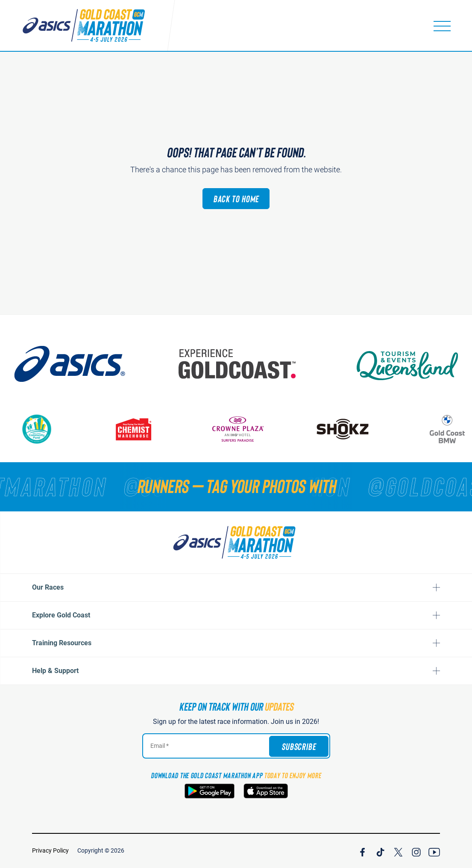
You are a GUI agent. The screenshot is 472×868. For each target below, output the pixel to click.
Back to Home (236, 198)
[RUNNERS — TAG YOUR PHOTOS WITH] (236, 486)
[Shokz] (346, 429)
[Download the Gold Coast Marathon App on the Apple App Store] (266, 791)
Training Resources (62, 643)
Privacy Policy (50, 850)
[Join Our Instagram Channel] (416, 851)
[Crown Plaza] (242, 429)
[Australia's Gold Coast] (245, 364)
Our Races (48, 587)
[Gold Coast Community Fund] (41, 429)
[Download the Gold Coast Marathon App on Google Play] (210, 791)
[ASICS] (76, 364)
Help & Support (55, 671)
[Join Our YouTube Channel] (434, 851)
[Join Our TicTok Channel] (380, 851)
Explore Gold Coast (61, 615)
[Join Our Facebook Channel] (362, 851)
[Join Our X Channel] (398, 851)
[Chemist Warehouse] (137, 429)
